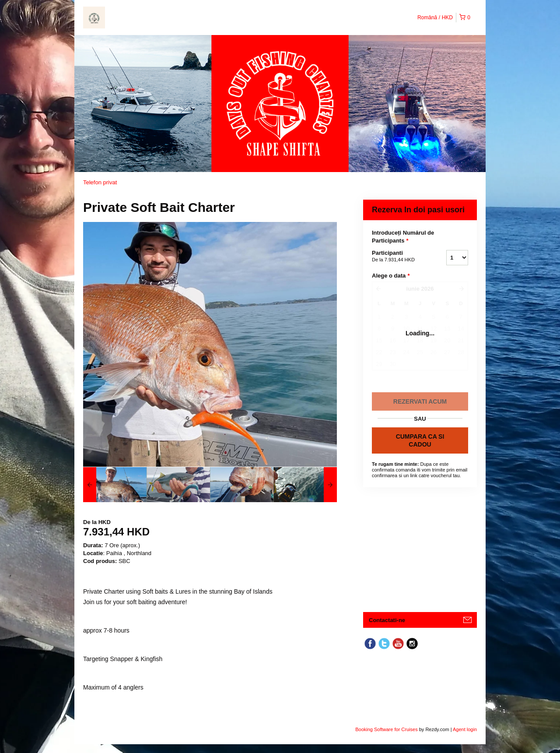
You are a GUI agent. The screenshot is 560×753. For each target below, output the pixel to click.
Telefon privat (100, 182)
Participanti (398, 257)
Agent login (465, 729)
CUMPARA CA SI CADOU (420, 440)
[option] (115, 485)
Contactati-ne (387, 620)
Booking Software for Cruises (387, 729)
